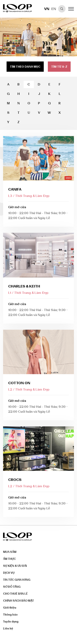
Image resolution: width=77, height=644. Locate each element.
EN (54, 9)
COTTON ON (19, 383)
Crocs (15, 480)
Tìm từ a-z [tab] (59, 67)
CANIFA (15, 189)
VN (47, 9)
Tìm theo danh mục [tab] (25, 67)
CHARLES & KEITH (24, 286)
